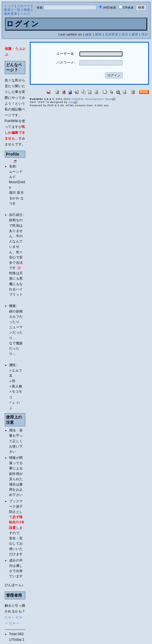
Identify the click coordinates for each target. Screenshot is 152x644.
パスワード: (66, 63)
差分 (125, 34)
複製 (98, 34)
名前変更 (112, 34)
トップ (9, 6)
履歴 (135, 34)
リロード (24, 6)
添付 (145, 34)
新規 (7, 10)
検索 (27, 10)
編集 (89, 34)
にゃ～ (10, 617)
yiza (73, 102)
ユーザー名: (66, 54)
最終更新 (11, 14)
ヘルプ (25, 14)
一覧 (17, 10)
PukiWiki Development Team (94, 99)
